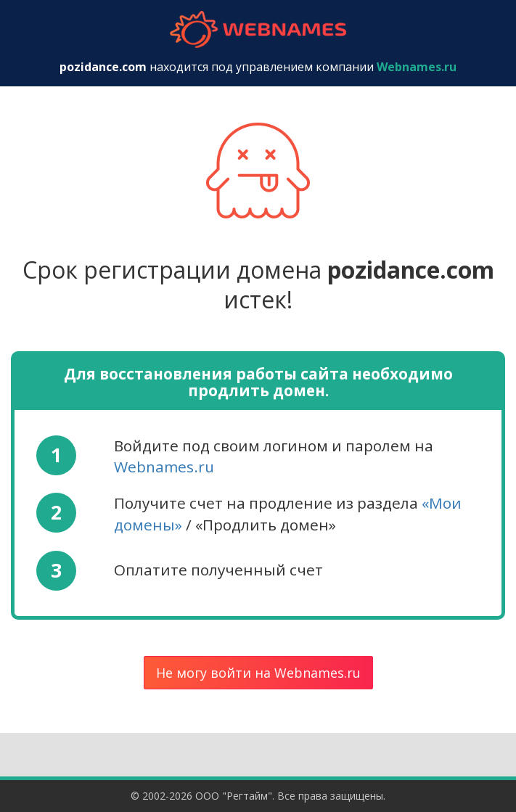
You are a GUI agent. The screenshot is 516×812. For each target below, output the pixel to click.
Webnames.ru (164, 467)
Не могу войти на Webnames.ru (258, 673)
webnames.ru (258, 29)
